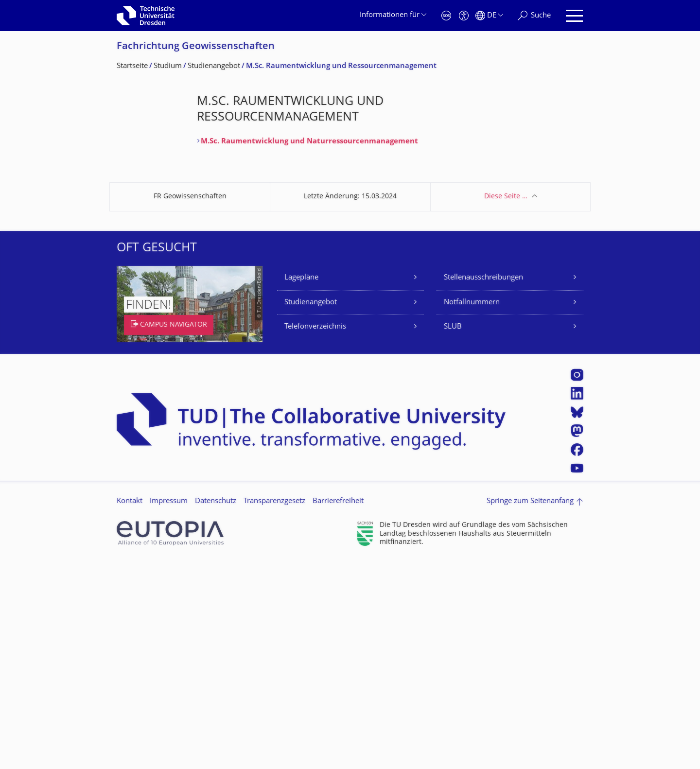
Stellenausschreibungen (483, 485)
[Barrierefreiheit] (464, 16)
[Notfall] (446, 16)
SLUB (453, 534)
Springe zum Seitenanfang (530, 709)
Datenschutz (216, 709)
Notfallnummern (472, 510)
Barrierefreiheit (338, 709)
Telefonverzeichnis (315, 534)
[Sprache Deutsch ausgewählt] (489, 16)
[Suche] (534, 16)
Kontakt (130, 709)
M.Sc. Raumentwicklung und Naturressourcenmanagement (309, 142)
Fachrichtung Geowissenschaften (196, 47)
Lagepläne (301, 485)
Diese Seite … (506, 404)
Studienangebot (311, 510)
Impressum (169, 709)
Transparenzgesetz (274, 709)
